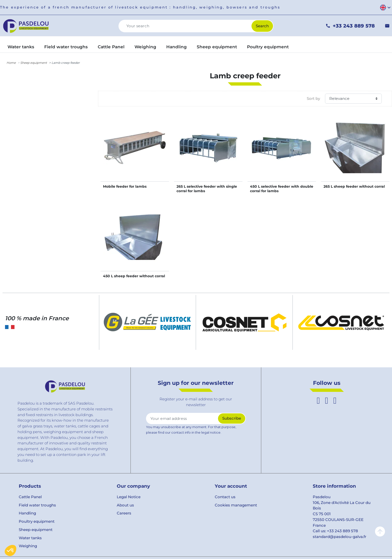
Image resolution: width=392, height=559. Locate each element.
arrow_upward (380, 531)
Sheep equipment (34, 63)
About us (125, 505)
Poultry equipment (37, 521)
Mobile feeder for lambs (125, 186)
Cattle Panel (30, 497)
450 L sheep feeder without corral (134, 276)
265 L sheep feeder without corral (354, 186)
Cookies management (236, 505)
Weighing (28, 546)
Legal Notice (129, 497)
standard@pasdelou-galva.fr (339, 537)
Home (11, 63)
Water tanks (30, 538)
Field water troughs (37, 505)
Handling (27, 513)
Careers (124, 513)
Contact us (225, 497)
